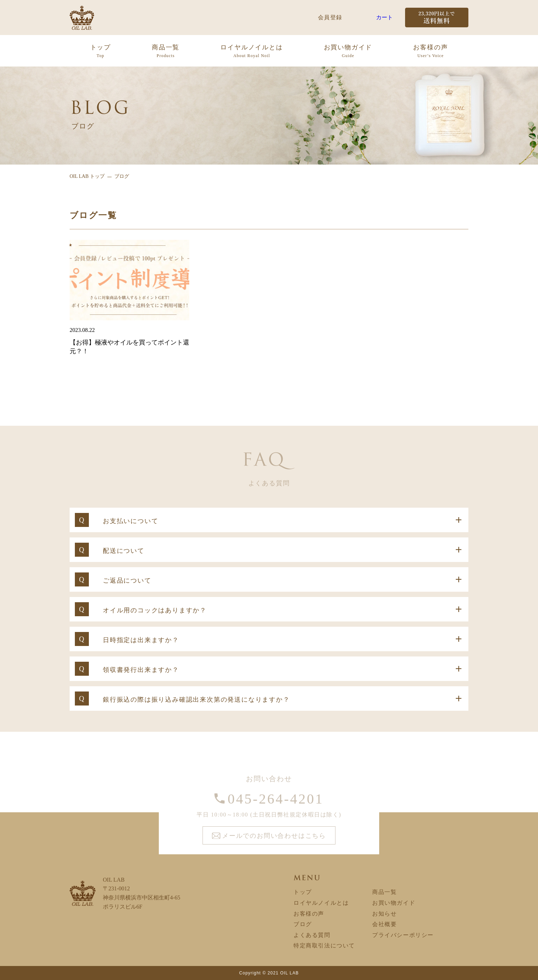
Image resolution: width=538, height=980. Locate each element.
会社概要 (384, 924)
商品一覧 (166, 51)
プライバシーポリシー (403, 935)
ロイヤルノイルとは (252, 51)
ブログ (303, 924)
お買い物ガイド (348, 51)
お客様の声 (430, 51)
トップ (101, 51)
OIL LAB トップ (87, 176)
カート (384, 17)
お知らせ (384, 914)
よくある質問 (312, 935)
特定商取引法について (324, 946)
